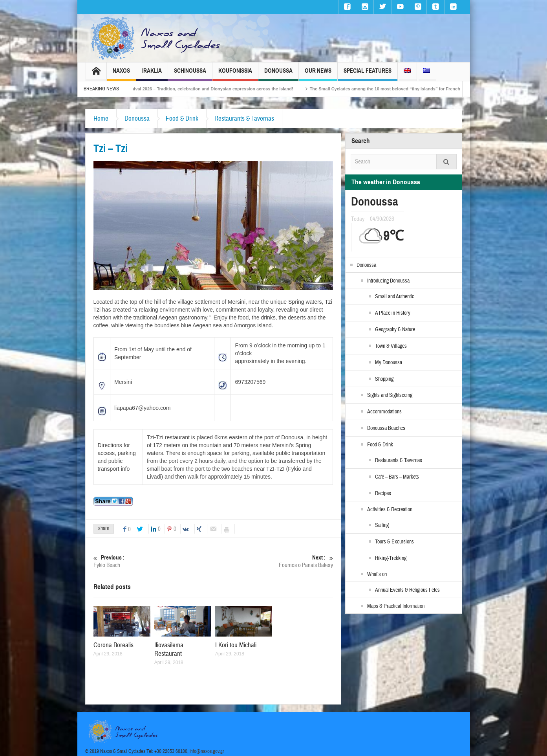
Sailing (382, 525)
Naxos (121, 74)
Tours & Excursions (394, 542)
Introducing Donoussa (388, 281)
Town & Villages (391, 346)
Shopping (384, 379)
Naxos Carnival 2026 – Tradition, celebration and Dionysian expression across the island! (210, 89)
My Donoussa (389, 363)
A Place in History (393, 313)
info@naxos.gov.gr (207, 751)
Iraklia (152, 74)
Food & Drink (182, 118)
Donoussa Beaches (386, 428)
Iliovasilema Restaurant (169, 649)
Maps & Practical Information (396, 606)
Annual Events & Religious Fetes (407, 590)
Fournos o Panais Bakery (273, 561)
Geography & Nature (395, 330)
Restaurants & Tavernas (244, 118)
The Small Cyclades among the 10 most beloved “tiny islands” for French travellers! (405, 89)
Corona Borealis (113, 645)
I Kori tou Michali (236, 645)
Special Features (368, 74)
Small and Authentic (395, 297)
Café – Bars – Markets (397, 477)
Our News (318, 74)
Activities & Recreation (390, 510)
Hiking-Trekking (391, 558)
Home (101, 118)
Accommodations (384, 412)
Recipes (383, 494)
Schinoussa (190, 74)
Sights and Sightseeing (390, 395)
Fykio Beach (153, 561)
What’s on (377, 574)
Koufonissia (235, 74)
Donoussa (278, 74)
